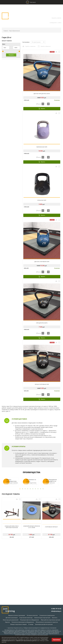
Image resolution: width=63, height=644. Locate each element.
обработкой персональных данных (26, 641)
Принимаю (56, 640)
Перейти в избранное (46, 46)
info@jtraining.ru (56, 20)
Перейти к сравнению (30, 46)
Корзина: (58, 8)
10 (43, 489)
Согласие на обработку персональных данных (37, 635)
